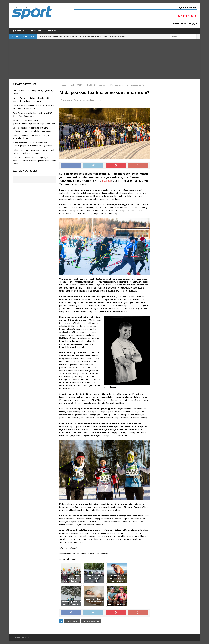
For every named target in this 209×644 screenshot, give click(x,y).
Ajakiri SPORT (19, 30)
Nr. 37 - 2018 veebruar (86, 100)
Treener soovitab (91, 621)
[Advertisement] (104, 59)
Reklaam (52, 30)
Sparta (106, 181)
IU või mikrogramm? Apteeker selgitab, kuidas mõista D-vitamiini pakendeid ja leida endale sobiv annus (34, 161)
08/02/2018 (67, 100)
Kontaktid (37, 30)
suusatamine (72, 621)
